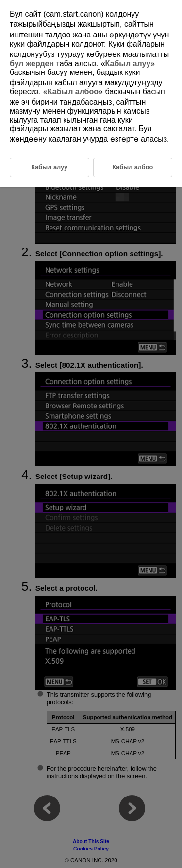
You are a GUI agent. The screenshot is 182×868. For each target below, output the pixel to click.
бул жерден (32, 63)
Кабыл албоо (73, 92)
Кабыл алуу (128, 63)
